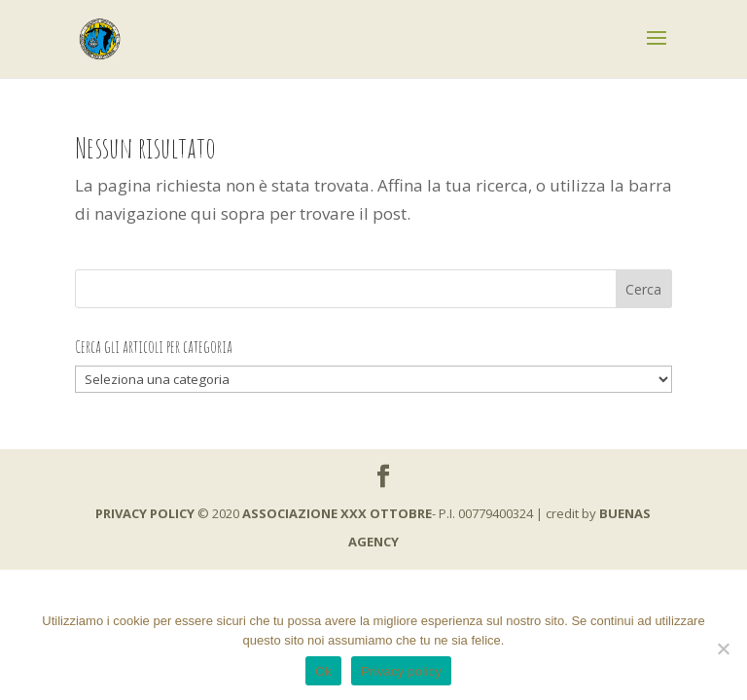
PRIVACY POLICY (145, 513)
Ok (323, 671)
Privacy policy (401, 671)
